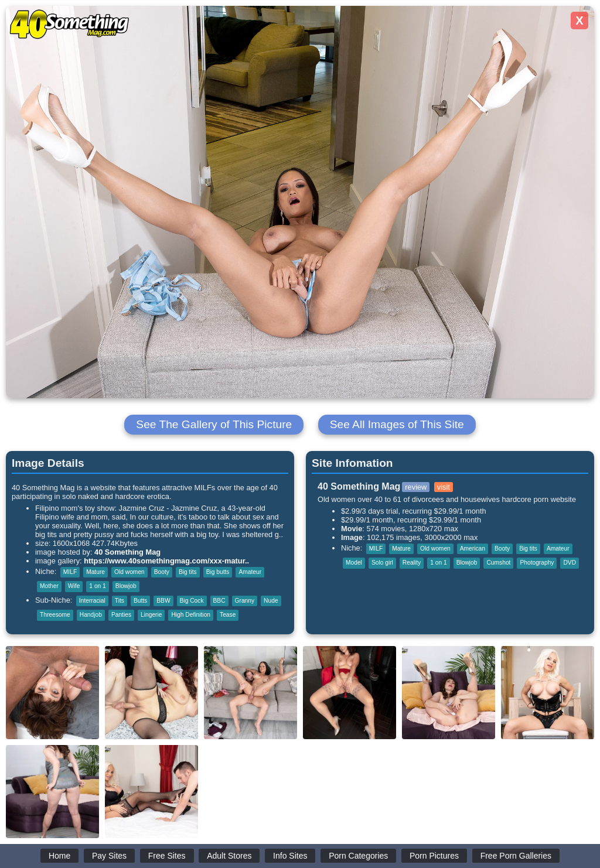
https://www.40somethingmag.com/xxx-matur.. (166, 561)
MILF (70, 572)
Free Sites (167, 856)
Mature (96, 572)
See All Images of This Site (397, 424)
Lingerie (151, 615)
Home (59, 856)
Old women (129, 572)
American (473, 549)
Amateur (250, 572)
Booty (162, 572)
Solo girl (382, 563)
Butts (140, 601)
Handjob (91, 615)
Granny (245, 601)
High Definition (191, 615)
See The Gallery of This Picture (214, 424)
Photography (537, 563)
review (416, 487)
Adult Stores (229, 856)
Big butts (218, 572)
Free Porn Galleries (516, 856)
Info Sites (290, 856)
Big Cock (192, 601)
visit (444, 487)
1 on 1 (97, 586)
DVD (570, 563)
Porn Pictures (434, 856)
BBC (219, 601)
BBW (163, 601)
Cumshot (498, 563)
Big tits (188, 572)
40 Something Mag (127, 552)
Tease (228, 615)
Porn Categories (358, 856)
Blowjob (126, 586)
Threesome (55, 615)
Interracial (92, 601)
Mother (49, 586)
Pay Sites (109, 856)
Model (354, 563)
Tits (120, 601)
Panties (121, 615)
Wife (74, 586)
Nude (271, 601)
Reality (412, 563)
